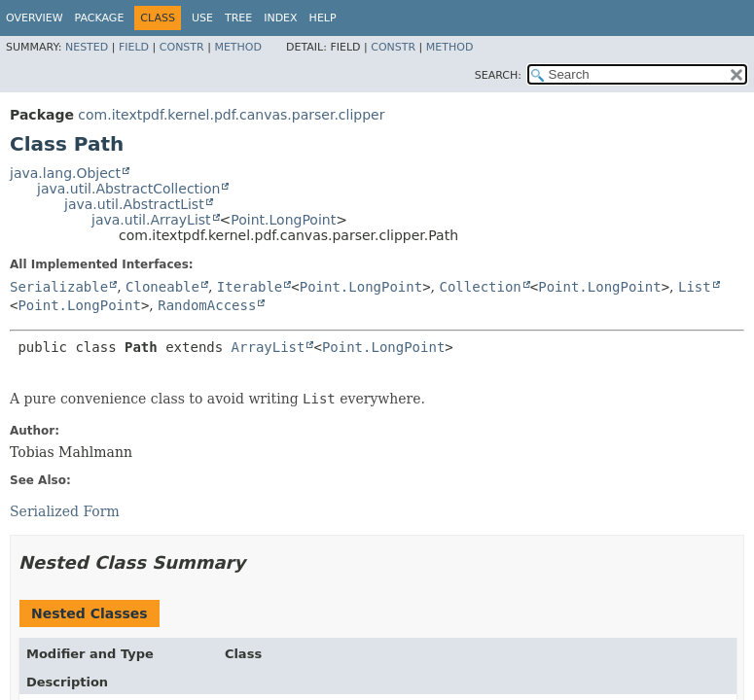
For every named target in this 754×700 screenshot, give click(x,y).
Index (280, 18)
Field (134, 47)
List (695, 287)
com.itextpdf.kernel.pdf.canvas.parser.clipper (231, 115)
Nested (87, 47)
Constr (182, 47)
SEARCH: (498, 75)
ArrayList (269, 347)
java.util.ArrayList (151, 220)
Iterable (250, 287)
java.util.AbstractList (134, 204)
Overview (35, 18)
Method (238, 47)
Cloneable (162, 287)
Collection (480, 287)
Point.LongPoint (283, 220)
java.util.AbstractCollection (128, 189)
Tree (238, 18)
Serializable (59, 287)
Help (323, 18)
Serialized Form (65, 511)
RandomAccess (207, 305)
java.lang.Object (65, 173)
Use (202, 18)
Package (100, 18)
